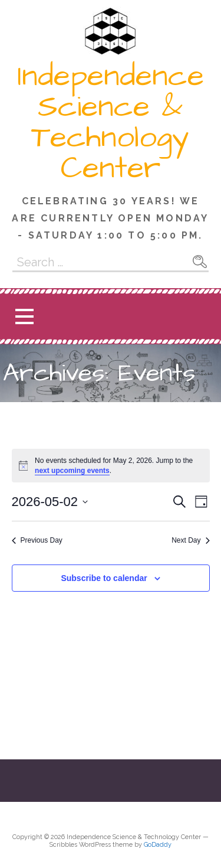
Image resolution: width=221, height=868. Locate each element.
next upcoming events (72, 471)
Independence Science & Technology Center (111, 122)
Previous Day (37, 540)
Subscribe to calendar (104, 578)
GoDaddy (158, 845)
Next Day (190, 540)
